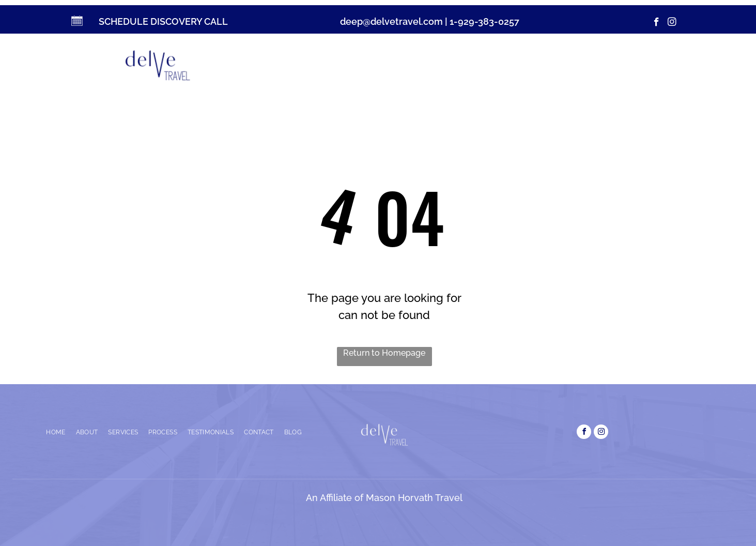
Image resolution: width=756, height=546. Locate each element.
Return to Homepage (384, 353)
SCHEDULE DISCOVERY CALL (163, 21)
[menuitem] (320, 63)
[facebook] (657, 23)
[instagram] (672, 23)
